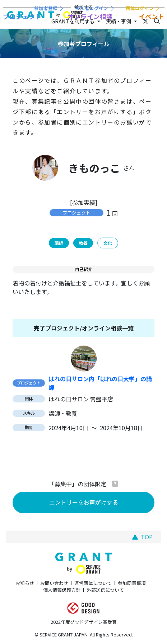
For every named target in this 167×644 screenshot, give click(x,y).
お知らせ (25, 583)
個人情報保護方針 (62, 590)
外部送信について (105, 590)
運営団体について (93, 583)
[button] (115, 483)
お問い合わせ (54, 583)
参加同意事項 (132, 583)
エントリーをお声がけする (84, 502)
